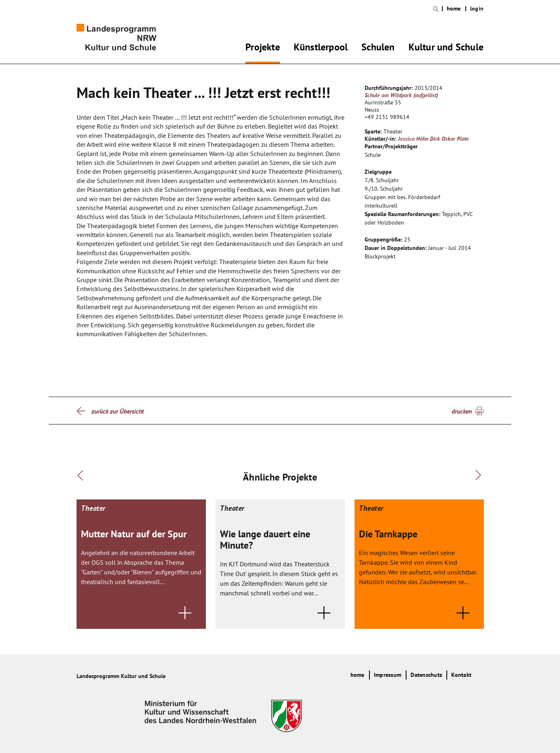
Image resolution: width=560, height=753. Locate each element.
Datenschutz (426, 675)
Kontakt (461, 675)
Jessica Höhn (413, 139)
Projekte (263, 48)
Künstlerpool (321, 48)
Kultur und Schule (446, 48)
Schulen (378, 48)
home (454, 9)
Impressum (388, 675)
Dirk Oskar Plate (449, 139)
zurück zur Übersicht (118, 411)
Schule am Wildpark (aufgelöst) (401, 95)
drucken (462, 411)
